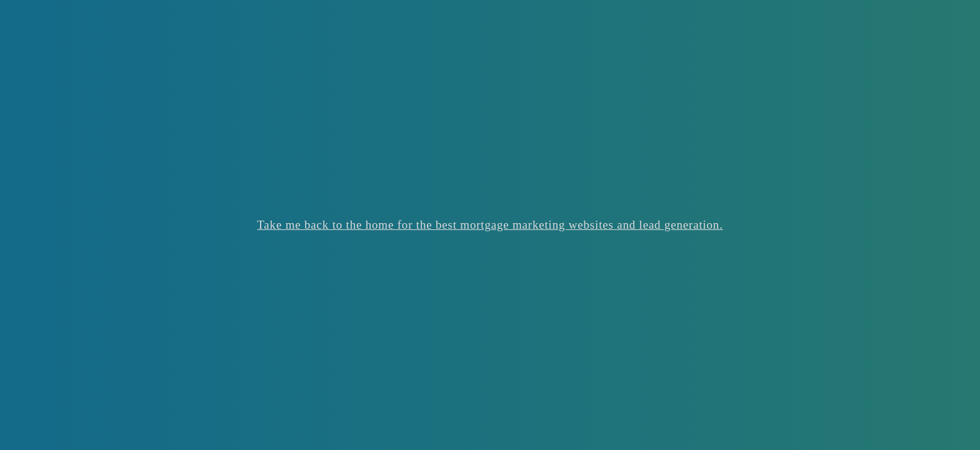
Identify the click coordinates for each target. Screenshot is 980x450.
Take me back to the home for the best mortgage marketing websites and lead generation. (490, 225)
